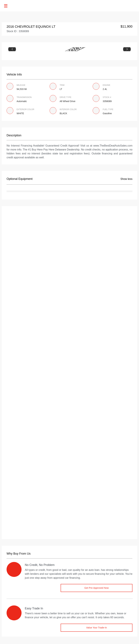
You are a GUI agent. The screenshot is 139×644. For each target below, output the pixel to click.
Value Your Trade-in (96, 628)
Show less (126, 179)
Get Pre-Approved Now (96, 588)
